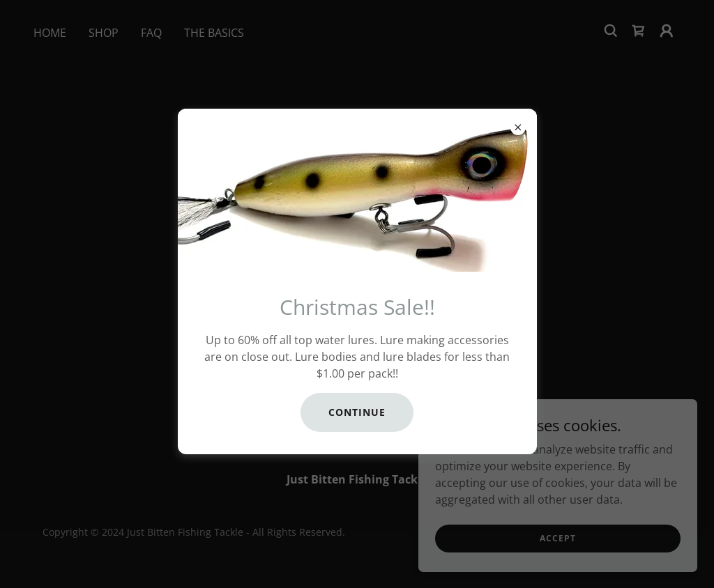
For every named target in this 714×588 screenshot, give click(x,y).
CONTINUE (357, 412)
